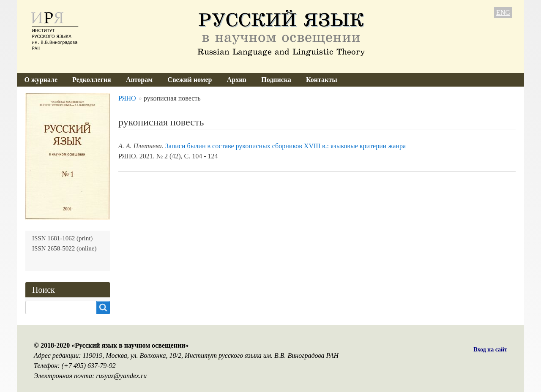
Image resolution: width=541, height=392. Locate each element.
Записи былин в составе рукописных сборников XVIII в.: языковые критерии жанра (286, 146)
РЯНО (127, 98)
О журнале (41, 80)
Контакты (322, 80)
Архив (237, 80)
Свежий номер (190, 80)
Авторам (139, 80)
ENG (503, 12)
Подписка (276, 80)
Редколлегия (92, 80)
